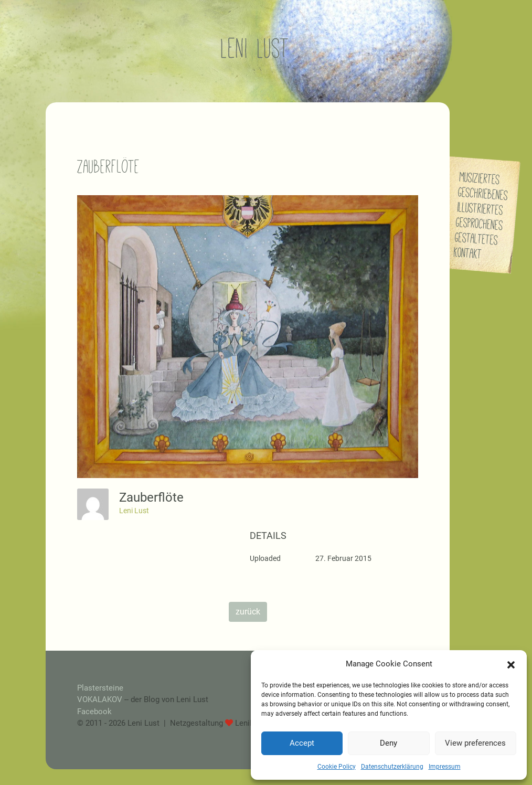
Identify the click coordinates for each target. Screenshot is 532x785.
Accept (302, 743)
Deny (389, 743)
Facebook (94, 712)
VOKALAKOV (100, 699)
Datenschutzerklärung (392, 767)
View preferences (475, 743)
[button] (511, 664)
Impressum (445, 767)
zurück (248, 612)
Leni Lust (134, 511)
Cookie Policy (337, 767)
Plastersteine (100, 688)
